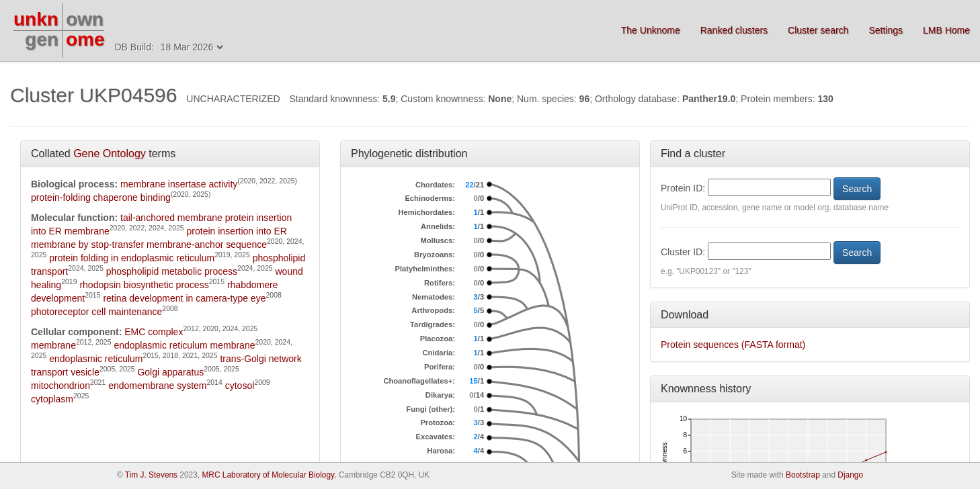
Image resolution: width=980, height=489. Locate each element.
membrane (53, 345)
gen (42, 39)
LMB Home (946, 30)
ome (85, 39)
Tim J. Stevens (151, 475)
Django (850, 475)
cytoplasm (52, 399)
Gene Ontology (110, 153)
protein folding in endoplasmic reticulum (132, 258)
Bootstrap (803, 475)
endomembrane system (157, 386)
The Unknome (651, 30)
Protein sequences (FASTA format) (733, 345)
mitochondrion (60, 386)
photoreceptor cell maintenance (96, 312)
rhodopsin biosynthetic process (144, 285)
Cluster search (818, 30)
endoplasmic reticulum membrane (184, 345)
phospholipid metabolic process (172, 271)
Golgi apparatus (170, 372)
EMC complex (154, 332)
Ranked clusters (734, 30)
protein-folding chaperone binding (101, 197)
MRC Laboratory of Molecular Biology (268, 475)
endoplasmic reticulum (96, 359)
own (85, 19)
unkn (36, 19)
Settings (886, 30)
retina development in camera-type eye (184, 298)
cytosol (240, 386)
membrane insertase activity (179, 184)
